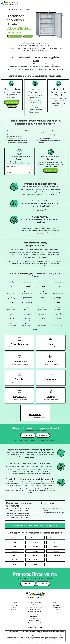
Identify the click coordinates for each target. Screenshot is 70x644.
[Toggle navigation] (67, 3)
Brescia (11, 261)
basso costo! (59, 69)
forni (51, 362)
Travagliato (37, 264)
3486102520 (12, 102)
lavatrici (51, 397)
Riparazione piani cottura (35, 627)
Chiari (60, 261)
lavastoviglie (19, 397)
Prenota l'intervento (15, 36)
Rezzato (46, 266)
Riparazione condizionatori (35, 612)
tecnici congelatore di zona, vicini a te (27, 64)
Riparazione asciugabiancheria (35, 607)
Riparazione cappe (35, 609)
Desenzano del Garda (27, 261)
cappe (51, 344)
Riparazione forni (35, 616)
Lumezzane (37, 266)
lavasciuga (51, 379)
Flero (45, 261)
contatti (14, 607)
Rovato (20, 9)
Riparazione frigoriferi (35, 618)
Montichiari (40, 261)
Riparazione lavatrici (35, 625)
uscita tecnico (14, 610)
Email (56, 610)
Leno (49, 261)
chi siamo (14, 605)
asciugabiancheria (19, 344)
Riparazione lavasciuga (35, 621)
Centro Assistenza (12, 9)
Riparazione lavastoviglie (35, 623)
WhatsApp (28, 36)
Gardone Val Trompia (27, 266)
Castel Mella (54, 261)
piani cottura (35, 414)
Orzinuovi (14, 264)
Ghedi (35, 261)
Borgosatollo (17, 261)
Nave (42, 266)
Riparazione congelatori (35, 614)
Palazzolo (25, 264)
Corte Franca (44, 264)
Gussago (20, 264)
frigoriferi (20, 379)
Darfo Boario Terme (53, 264)
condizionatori (20, 362)
